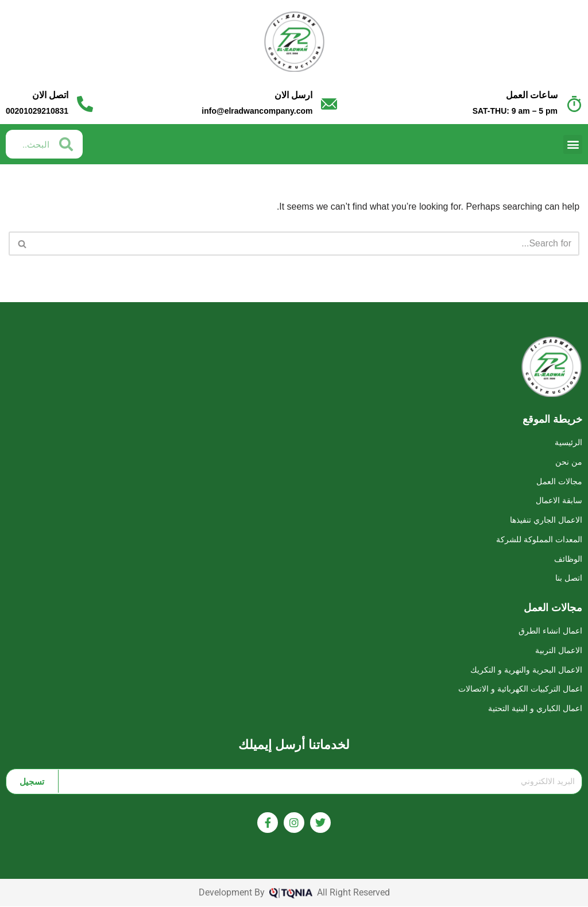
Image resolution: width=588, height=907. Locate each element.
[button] (573, 144)
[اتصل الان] (85, 104)
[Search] (307, 244)
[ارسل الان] (329, 104)
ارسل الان (293, 95)
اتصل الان (50, 95)
